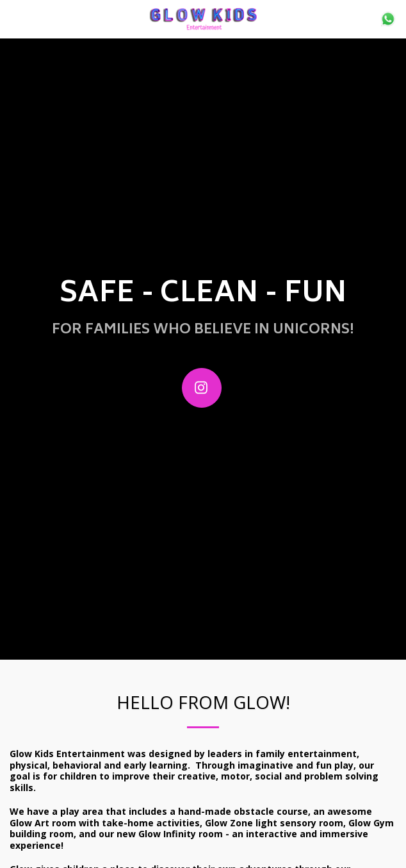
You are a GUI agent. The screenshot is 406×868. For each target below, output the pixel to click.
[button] (14, 18)
